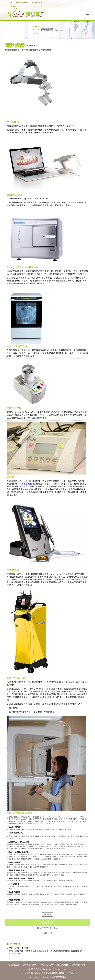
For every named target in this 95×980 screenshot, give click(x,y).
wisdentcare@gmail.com (54, 969)
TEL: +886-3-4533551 (19, 3)
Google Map (15, 954)
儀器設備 (47, 933)
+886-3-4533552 (48, 965)
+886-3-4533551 (30, 965)
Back (47, 915)
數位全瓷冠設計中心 (48, 928)
